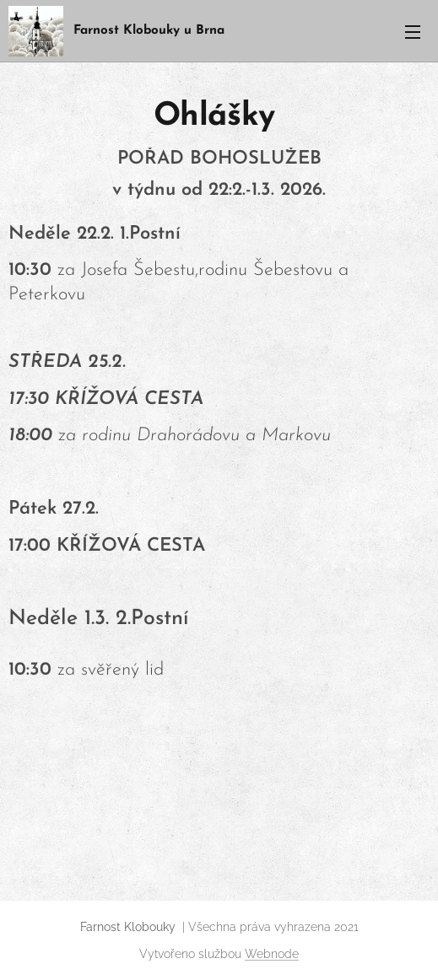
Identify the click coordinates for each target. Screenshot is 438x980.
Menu (413, 32)
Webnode (272, 954)
